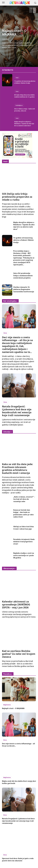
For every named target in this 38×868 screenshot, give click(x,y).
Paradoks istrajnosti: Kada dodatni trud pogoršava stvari (24, 542)
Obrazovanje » (9, 568)
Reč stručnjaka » (10, 301)
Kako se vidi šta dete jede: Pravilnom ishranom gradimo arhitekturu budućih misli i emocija (17, 468)
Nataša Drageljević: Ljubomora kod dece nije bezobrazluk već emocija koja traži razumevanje (17, 411)
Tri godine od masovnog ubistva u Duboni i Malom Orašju (25, 82)
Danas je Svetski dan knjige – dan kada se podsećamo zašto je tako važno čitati (23, 513)
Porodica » (8, 674)
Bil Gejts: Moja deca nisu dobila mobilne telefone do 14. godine (24, 96)
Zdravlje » (7, 432)
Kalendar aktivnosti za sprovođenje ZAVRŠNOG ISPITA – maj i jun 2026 (16, 604)
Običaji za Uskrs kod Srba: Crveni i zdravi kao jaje (24, 528)
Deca (5, 333)
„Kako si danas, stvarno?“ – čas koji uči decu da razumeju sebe (24, 499)
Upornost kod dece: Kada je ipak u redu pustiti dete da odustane (18, 860)
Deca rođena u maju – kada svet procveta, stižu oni (25, 110)
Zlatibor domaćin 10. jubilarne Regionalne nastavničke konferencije (24, 289)
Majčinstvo (7, 25)
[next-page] (34, 10)
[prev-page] (31, 10)
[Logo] (20, 3)
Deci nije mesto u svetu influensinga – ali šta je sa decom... (18, 745)
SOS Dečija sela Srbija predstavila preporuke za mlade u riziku (17, 197)
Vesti (17, 78)
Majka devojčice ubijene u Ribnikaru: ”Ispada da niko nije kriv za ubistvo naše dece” (24, 124)
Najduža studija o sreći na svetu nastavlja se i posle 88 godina (24, 555)
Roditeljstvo (19, 105)
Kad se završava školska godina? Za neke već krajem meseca (19, 654)
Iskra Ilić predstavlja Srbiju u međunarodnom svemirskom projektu (23, 276)
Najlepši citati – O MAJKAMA (14, 32)
